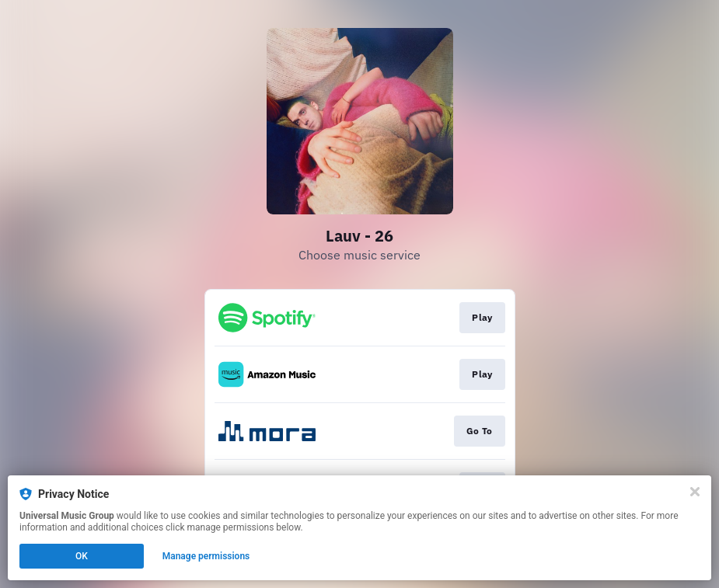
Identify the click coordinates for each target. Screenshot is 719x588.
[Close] (695, 492)
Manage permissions (206, 556)
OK (82, 556)
